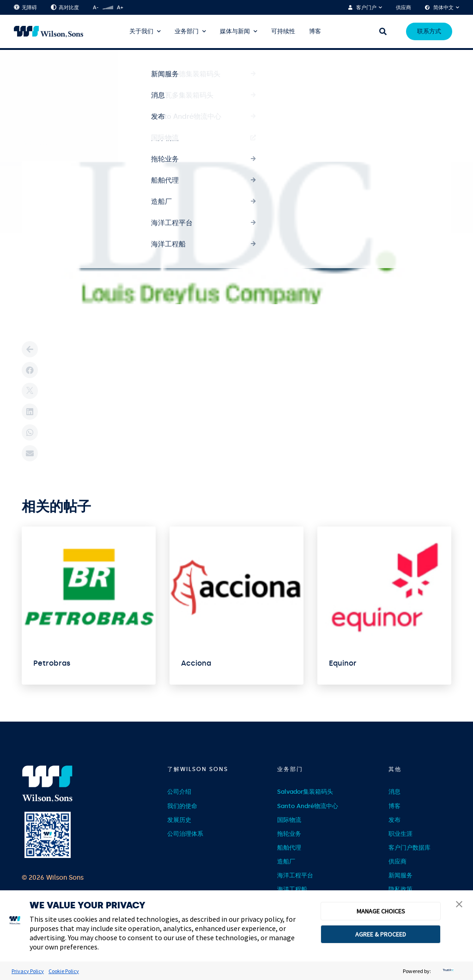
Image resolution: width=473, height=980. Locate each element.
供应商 (403, 8)
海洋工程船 (292, 889)
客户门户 (366, 8)
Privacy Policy (28, 971)
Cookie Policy (64, 971)
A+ (120, 8)
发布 (394, 820)
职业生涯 (400, 834)
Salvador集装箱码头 (305, 792)
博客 (315, 31)
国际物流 (289, 820)
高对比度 (65, 8)
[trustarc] (447, 971)
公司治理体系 (185, 834)
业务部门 (187, 31)
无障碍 (25, 8)
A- (96, 8)
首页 (27, 66)
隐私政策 (400, 889)
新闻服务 (400, 875)
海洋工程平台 (295, 875)
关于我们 (141, 31)
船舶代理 (289, 848)
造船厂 (286, 861)
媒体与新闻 (235, 31)
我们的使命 (182, 806)
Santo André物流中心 (308, 806)
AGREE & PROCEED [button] (381, 934)
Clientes (56, 66)
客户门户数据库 (409, 848)
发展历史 (179, 820)
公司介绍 (179, 792)
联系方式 (429, 31)
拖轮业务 (289, 834)
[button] (459, 905)
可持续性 (283, 31)
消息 (394, 792)
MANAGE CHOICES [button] (381, 911)
